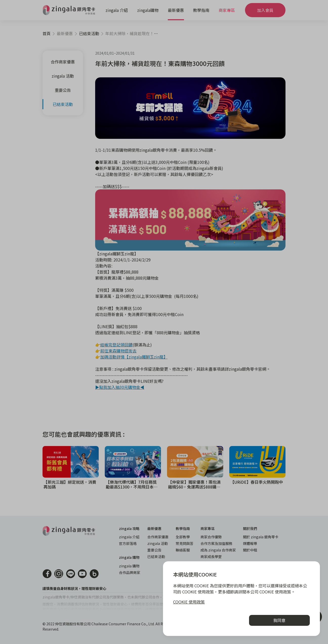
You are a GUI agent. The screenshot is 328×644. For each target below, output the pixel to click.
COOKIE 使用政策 (189, 602)
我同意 (279, 620)
